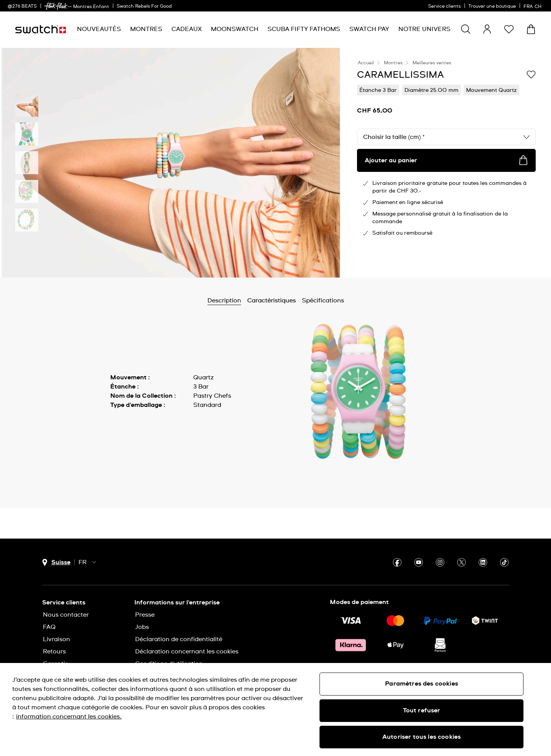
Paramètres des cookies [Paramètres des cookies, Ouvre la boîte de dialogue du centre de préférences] (421, 684)
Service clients (444, 7)
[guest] (487, 29)
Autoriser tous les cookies (421, 737)
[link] (56, 6)
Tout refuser (422, 710)
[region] (275, 709)
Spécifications (323, 300)
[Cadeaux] (187, 29)
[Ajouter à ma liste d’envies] (531, 74)
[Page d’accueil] (41, 29)
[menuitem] (99, 29)
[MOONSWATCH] (235, 29)
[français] (533, 6)
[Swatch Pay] (369, 29)
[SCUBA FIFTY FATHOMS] (304, 29)
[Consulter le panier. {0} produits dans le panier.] (531, 29)
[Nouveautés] (99, 29)
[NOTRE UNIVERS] (424, 29)
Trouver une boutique (492, 7)
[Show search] (466, 29)
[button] (509, 29)
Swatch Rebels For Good (144, 7)
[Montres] (146, 29)
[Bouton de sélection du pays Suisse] (56, 563)
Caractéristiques (271, 300)
